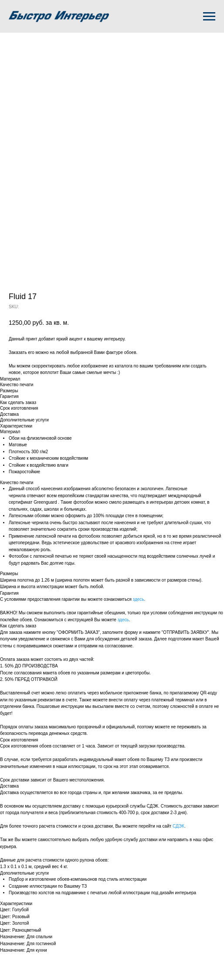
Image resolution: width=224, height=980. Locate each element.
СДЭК (178, 826)
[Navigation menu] (209, 17)
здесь (139, 599)
